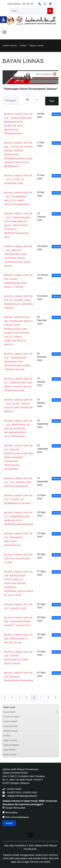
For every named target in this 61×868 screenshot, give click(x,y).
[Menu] (4, 32)
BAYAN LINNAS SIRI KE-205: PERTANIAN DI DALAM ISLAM (19, 639)
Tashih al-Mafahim (11, 745)
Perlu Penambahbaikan (16, 817)
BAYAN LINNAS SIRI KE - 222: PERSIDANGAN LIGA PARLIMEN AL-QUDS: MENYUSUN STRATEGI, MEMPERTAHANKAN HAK (18, 225)
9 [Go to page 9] (56, 698)
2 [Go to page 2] (5, 698)
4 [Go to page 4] (19, 698)
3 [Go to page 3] (12, 698)
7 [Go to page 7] (41, 698)
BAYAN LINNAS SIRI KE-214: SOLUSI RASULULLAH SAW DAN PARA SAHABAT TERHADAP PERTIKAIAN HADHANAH (19, 457)
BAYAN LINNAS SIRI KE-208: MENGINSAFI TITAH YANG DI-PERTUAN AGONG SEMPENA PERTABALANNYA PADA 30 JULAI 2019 (19, 583)
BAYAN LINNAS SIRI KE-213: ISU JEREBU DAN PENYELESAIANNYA (19, 482)
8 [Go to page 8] (48, 698)
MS (24, 4)
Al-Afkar (7, 736)
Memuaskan (10, 812)
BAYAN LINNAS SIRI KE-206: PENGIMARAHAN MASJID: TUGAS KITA (19, 621)
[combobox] (28, 11)
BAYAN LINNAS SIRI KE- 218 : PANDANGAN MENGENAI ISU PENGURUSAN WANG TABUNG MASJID (19, 362)
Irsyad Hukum (9, 712)
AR (32, 4)
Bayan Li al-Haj (10, 740)
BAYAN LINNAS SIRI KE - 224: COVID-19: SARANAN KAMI (18, 179)
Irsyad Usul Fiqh (10, 726)
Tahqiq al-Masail (10, 731)
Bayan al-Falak (10, 755)
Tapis (52, 101)
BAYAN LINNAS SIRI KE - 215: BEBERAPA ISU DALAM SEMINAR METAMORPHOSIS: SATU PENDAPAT (18, 429)
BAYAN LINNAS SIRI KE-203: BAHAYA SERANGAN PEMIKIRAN (19, 677)
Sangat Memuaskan (14, 808)
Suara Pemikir (10, 750)
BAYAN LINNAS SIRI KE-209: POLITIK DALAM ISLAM (19, 558)
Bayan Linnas (9, 707)
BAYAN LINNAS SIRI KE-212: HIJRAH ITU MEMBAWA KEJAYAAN (19, 499)
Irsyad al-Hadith (10, 721)
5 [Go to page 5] (27, 698)
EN (28, 4)
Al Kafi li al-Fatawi (11, 717)
